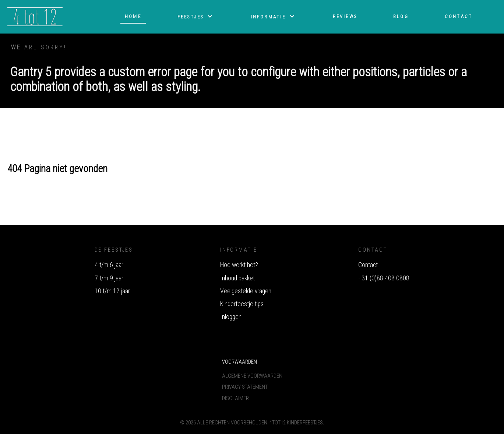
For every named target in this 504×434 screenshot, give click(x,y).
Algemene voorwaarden (252, 376)
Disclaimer (235, 398)
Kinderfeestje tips (242, 304)
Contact (368, 265)
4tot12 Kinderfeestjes (296, 423)
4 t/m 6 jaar (109, 265)
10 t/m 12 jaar (112, 291)
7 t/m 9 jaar (109, 278)
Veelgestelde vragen (246, 291)
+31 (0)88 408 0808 (384, 278)
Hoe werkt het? (239, 265)
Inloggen (231, 317)
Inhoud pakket (237, 278)
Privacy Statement (245, 387)
